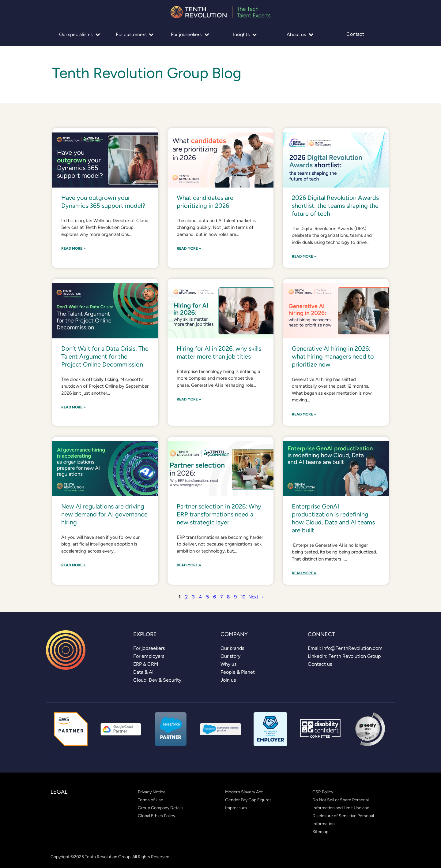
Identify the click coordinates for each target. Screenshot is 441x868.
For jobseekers (190, 34)
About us (300, 34)
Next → (256, 597)
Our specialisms (80, 34)
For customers (135, 34)
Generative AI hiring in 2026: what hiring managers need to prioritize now (333, 356)
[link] (149, 648)
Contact (355, 34)
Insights (245, 34)
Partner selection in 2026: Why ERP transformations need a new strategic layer (219, 514)
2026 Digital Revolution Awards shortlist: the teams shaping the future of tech (335, 206)
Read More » (73, 249)
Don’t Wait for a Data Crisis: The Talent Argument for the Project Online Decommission (105, 356)
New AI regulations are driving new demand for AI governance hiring (104, 514)
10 (243, 597)
